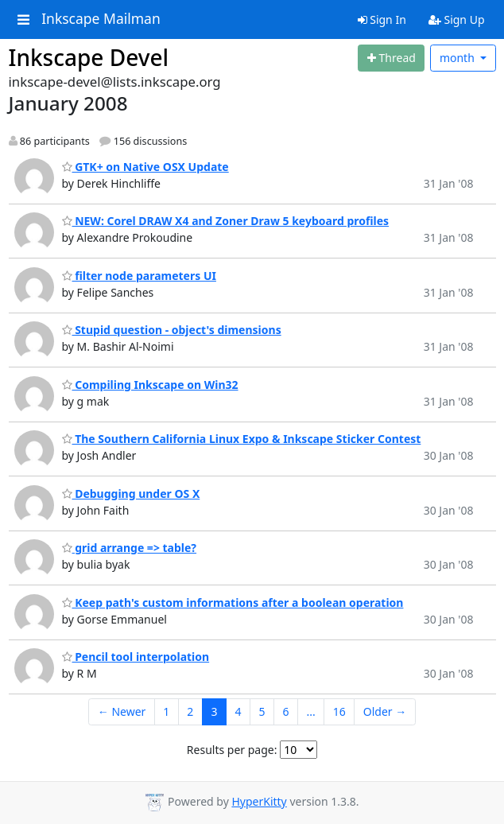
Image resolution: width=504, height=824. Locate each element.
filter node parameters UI (139, 276)
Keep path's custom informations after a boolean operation (233, 602)
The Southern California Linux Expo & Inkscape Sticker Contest (242, 439)
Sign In (382, 19)
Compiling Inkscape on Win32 (150, 385)
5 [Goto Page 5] (262, 711)
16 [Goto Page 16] (339, 711)
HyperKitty (259, 801)
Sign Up (457, 19)
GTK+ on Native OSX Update (145, 167)
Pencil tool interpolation (136, 657)
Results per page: (232, 750)
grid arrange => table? (130, 548)
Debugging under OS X (131, 494)
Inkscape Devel (89, 57)
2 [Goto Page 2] (190, 711)
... (310, 711)
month (459, 58)
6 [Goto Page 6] (285, 711)
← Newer (122, 711)
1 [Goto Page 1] (166, 711)
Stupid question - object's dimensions (172, 330)
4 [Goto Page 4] (238, 711)
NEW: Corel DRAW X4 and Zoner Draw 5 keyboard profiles (226, 221)
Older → (385, 711)
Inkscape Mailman (101, 19)
